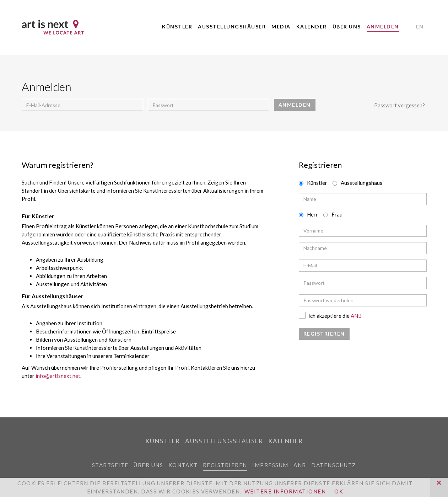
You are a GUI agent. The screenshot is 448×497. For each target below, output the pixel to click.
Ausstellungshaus (361, 183)
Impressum (270, 465)
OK (339, 491)
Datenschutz (334, 465)
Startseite (110, 465)
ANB (356, 316)
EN (420, 26)
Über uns (347, 26)
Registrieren (225, 465)
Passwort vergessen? (400, 105)
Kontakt (183, 465)
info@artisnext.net (58, 376)
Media (281, 26)
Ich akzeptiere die (330, 316)
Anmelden (383, 26)
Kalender (312, 26)
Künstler (177, 26)
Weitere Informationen (285, 491)
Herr (312, 214)
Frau (337, 214)
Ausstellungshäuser (232, 26)
